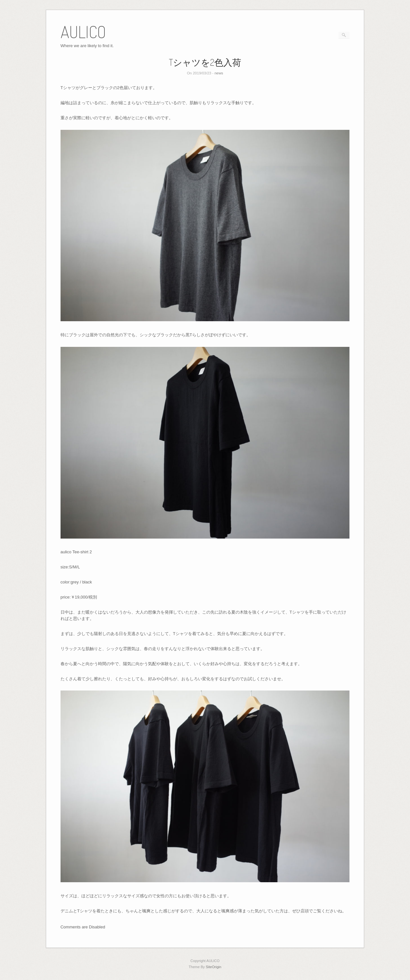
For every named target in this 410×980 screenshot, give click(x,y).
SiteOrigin (213, 967)
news (219, 73)
